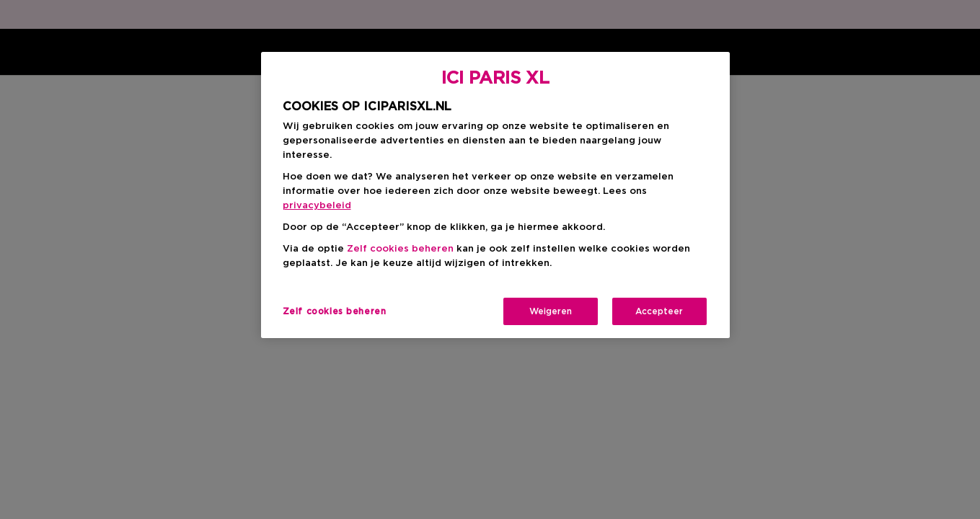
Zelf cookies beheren (400, 249)
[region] (495, 195)
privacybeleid (317, 206)
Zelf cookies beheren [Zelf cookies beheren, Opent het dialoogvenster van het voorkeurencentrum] (335, 311)
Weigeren (551, 311)
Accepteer (659, 311)
